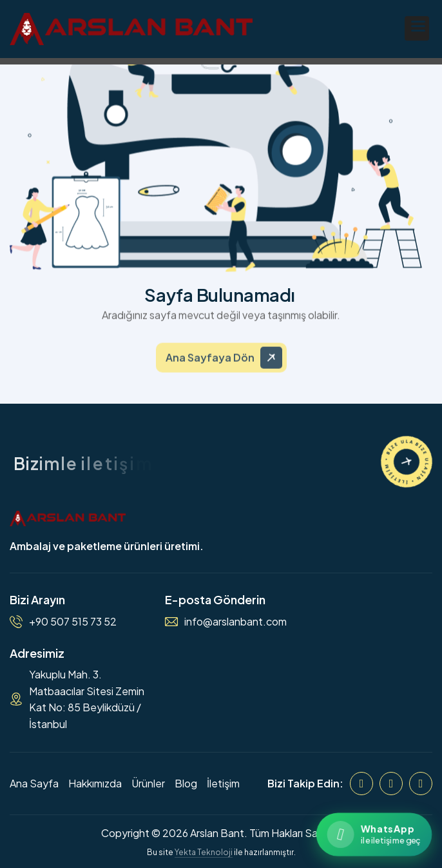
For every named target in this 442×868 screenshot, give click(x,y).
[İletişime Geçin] (407, 462)
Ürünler (148, 783)
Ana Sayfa (34, 783)
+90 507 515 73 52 (73, 621)
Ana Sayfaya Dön (210, 363)
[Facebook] (361, 784)
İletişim (223, 783)
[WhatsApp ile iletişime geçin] (374, 834)
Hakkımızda (95, 783)
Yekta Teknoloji (204, 852)
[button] (417, 28)
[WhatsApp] (421, 784)
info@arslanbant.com (235, 621)
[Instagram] (391, 784)
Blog (186, 783)
